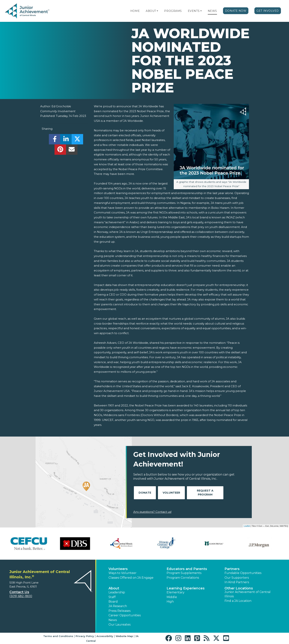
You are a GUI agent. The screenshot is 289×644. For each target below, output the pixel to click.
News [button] (113, 620)
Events (194, 11)
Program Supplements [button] (184, 573)
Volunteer (171, 493)
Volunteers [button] (118, 569)
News (212, 11)
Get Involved (268, 11)
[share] (55, 140)
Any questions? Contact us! (152, 512)
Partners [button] (232, 569)
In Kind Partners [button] (237, 582)
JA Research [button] (118, 606)
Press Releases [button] (119, 611)
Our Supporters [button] (237, 578)
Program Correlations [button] (183, 578)
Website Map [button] (124, 636)
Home (135, 11)
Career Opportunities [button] (125, 615)
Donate (145, 493)
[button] (157, 11)
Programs (173, 11)
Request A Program (205, 493)
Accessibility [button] (105, 636)
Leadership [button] (117, 592)
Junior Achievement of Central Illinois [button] (248, 594)
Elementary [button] (176, 592)
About (151, 11)
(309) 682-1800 (21, 596)
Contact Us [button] (19, 592)
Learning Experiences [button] (186, 588)
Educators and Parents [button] (187, 569)
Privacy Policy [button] (85, 636)
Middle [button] (172, 597)
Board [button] (113, 602)
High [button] (170, 602)
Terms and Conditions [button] (58, 636)
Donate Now (236, 11)
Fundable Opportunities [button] (243, 573)
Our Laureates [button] (119, 625)
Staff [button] (112, 597)
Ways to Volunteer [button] (123, 573)
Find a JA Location (238, 601)
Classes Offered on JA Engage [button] (131, 578)
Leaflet (247, 526)
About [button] (114, 588)
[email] (72, 151)
